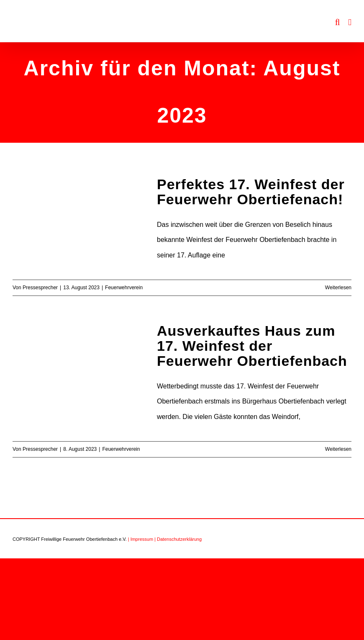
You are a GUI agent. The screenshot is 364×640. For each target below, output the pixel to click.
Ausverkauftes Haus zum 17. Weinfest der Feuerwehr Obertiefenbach (252, 346)
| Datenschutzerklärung (178, 539)
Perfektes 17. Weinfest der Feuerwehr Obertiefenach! (251, 192)
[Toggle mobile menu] (350, 22)
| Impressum (141, 539)
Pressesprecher (40, 288)
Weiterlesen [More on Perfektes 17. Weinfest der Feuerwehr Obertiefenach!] (338, 288)
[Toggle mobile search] (338, 22)
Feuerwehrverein (124, 288)
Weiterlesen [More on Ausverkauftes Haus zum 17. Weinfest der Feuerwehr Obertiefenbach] (338, 449)
